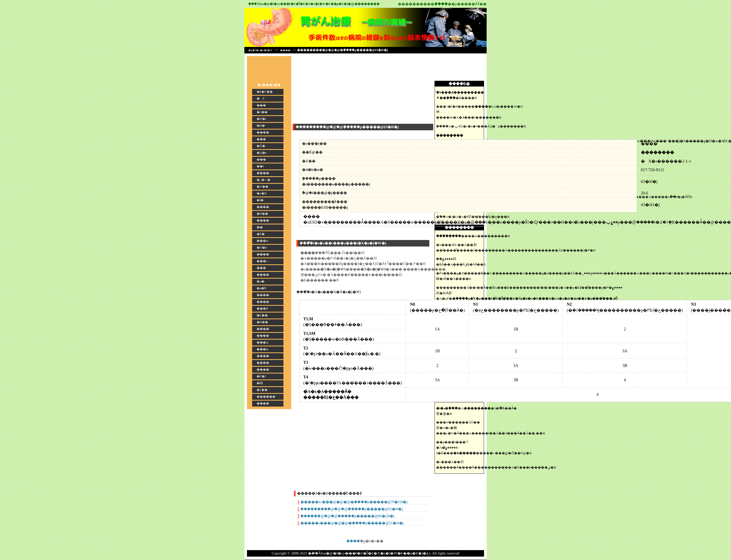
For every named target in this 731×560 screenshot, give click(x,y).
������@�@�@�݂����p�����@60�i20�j (347, 516)
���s (262, 261)
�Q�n (262, 153)
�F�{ (261, 376)
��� (261, 105)
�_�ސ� (264, 180)
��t (260, 166)
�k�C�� (265, 92)
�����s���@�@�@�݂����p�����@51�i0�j (352, 523)
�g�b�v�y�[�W (260, 50)
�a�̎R (261, 288)
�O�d (262, 248)
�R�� (262, 214)
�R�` (261, 126)
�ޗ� (261, 281)
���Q (262, 342)
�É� (261, 234)
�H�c (262, 119)
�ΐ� (260, 200)
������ (266, 397)
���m (262, 241)
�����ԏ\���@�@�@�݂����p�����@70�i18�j (354, 502)
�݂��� (353, 541)
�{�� (262, 112)
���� (285, 50)
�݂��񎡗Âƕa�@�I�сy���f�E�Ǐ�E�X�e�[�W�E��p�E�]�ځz (301, 4)
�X (261, 99)
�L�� (262, 315)
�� (260, 227)
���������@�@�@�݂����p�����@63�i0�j (352, 509)
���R (262, 309)
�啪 (260, 383)
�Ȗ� (261, 146)
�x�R (262, 193)
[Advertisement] (461, 68)
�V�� (262, 187)
